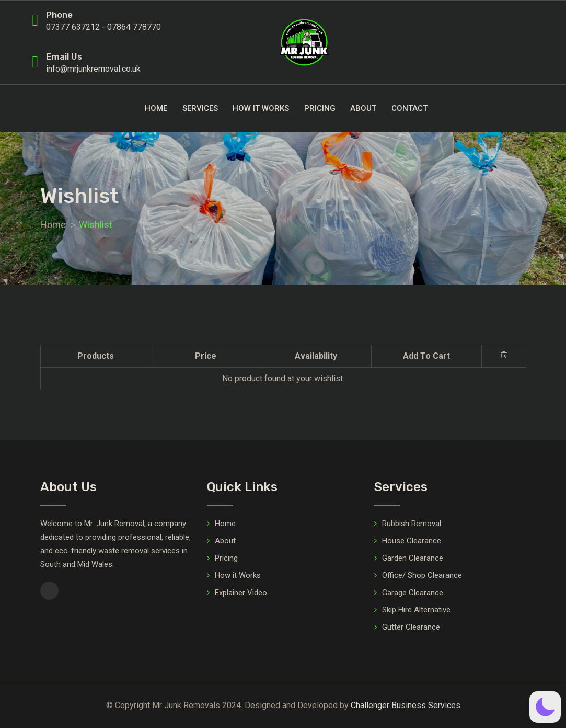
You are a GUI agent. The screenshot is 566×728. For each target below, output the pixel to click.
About (363, 108)
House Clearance (412, 541)
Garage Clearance (413, 593)
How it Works (261, 108)
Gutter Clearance (411, 627)
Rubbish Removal (412, 524)
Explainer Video (241, 593)
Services (200, 108)
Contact (409, 108)
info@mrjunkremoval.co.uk (93, 69)
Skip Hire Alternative (416, 610)
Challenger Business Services (406, 705)
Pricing (320, 108)
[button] (545, 707)
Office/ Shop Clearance (422, 575)
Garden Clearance (413, 558)
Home (156, 108)
